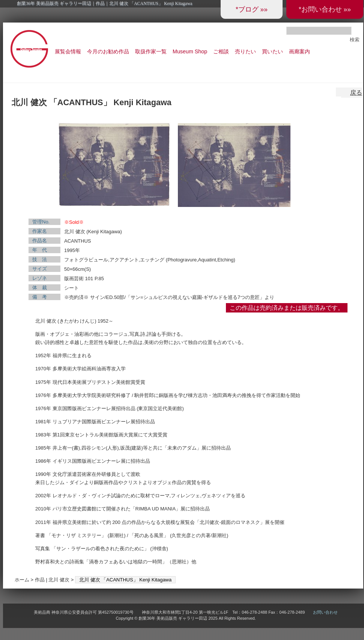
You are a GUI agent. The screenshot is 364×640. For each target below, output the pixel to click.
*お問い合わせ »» (325, 9)
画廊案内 (299, 51)
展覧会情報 (68, 51)
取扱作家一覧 (151, 51)
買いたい (272, 51)
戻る (356, 93)
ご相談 (221, 51)
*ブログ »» (252, 9)
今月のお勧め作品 (108, 51)
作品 (40, 580)
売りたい (245, 51)
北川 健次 (59, 580)
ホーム (22, 580)
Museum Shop (190, 51)
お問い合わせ (325, 612)
